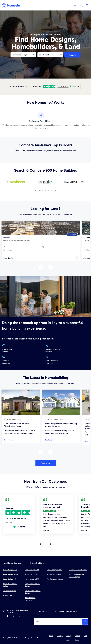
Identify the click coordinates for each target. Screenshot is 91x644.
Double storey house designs (33, 592)
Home (51, 636)
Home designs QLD (32, 570)
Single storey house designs (32, 585)
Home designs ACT (54, 570)
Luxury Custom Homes (78, 570)
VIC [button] (78, 5)
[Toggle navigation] (86, 5)
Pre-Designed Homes (55, 579)
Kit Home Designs (9, 591)
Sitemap (60, 636)
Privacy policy (69, 638)
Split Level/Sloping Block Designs (76, 576)
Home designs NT (9, 579)
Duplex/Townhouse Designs (10, 585)
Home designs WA (54, 574)
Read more (9, 440)
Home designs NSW (10, 574)
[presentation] (36, 190)
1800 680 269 (43, 611)
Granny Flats (7, 595)
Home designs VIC (10, 570)
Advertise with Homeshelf (30, 599)
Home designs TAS (32, 579)
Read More (46, 463)
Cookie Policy (77, 638)
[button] (40, 190)
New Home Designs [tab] (12, 563)
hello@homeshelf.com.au (68, 611)
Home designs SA (31, 574)
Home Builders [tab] (37, 563)
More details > (9, 258)
